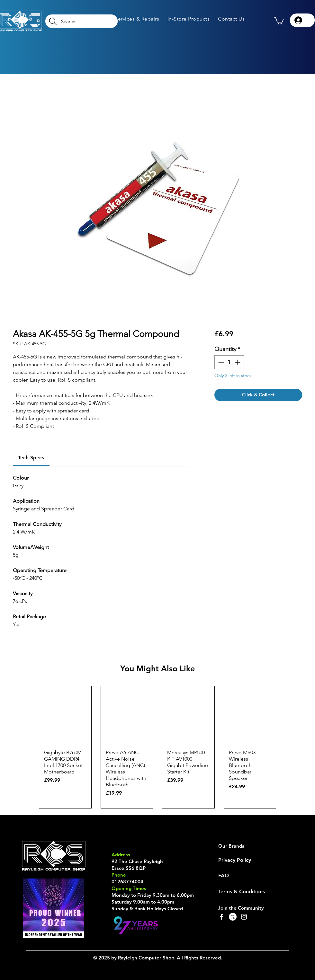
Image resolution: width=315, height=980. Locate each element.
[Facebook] (221, 917)
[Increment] (238, 362)
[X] (233, 917)
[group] (157, 747)
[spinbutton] (229, 362)
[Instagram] (244, 917)
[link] (31, 458)
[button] (137, 19)
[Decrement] (220, 362)
